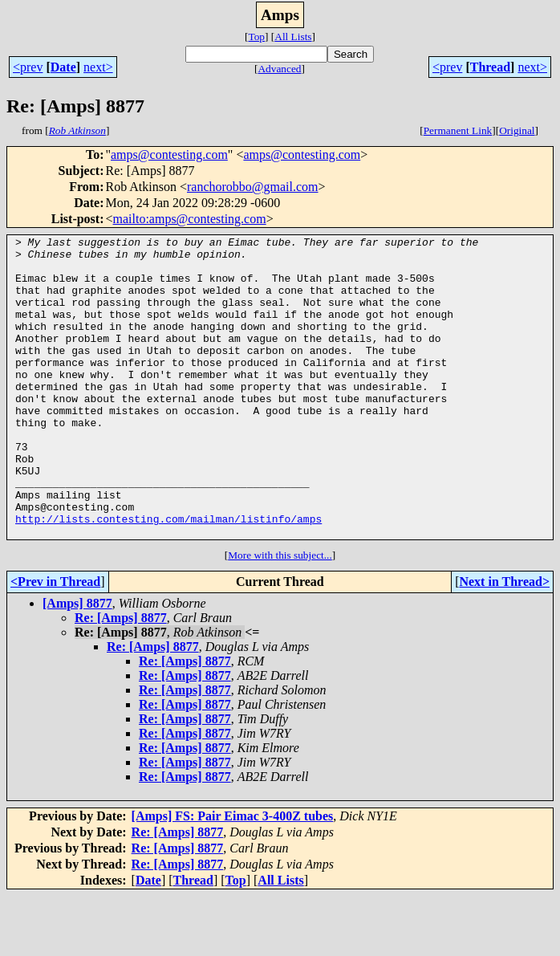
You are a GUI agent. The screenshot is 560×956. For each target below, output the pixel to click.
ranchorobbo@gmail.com (253, 187)
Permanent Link (458, 130)
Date (63, 67)
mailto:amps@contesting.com (190, 219)
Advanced (279, 69)
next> (98, 67)
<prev (28, 67)
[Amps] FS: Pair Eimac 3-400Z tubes (233, 876)
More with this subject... (280, 615)
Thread (490, 67)
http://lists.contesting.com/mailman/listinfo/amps (168, 576)
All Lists (293, 37)
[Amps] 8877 (77, 663)
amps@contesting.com (169, 155)
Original (517, 130)
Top (256, 37)
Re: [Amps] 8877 (121, 678)
